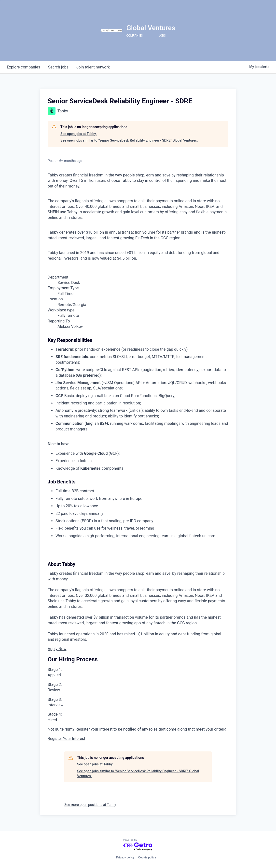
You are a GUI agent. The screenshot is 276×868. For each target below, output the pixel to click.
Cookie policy (147, 857)
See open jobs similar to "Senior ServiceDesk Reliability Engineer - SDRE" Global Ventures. (129, 140)
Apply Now (57, 649)
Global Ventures (151, 28)
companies (23, 67)
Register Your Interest (66, 739)
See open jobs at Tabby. (79, 134)
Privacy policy (125, 857)
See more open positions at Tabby (90, 805)
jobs (58, 67)
